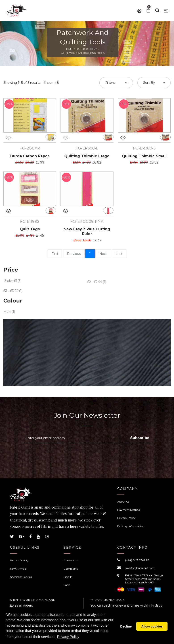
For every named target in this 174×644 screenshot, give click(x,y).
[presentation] (61, 454)
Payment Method (129, 510)
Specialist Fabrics (21, 577)
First (55, 254)
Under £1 (10, 281)
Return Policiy (19, 560)
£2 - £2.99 (95, 282)
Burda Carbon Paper (30, 156)
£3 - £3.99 (11, 291)
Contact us (71, 560)
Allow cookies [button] (152, 626)
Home (69, 49)
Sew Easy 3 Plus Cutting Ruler (87, 231)
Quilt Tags (30, 229)
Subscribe (140, 438)
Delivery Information (131, 526)
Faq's (67, 585)
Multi (7, 312)
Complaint (71, 569)
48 (57, 83)
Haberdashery (86, 49)
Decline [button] (126, 626)
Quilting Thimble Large (87, 156)
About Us (123, 502)
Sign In (68, 577)
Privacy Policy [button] (68, 637)
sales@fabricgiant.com (140, 568)
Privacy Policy (126, 518)
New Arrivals (18, 569)
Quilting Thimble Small (144, 156)
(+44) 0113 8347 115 (137, 560)
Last (119, 254)
